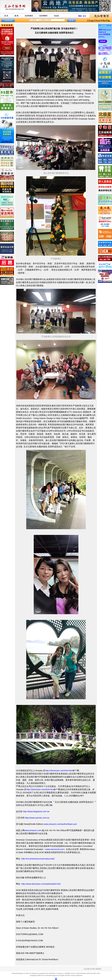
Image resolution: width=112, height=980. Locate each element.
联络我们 (99, 969)
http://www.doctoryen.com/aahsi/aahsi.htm (41, 884)
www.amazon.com (33, 830)
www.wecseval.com (55, 849)
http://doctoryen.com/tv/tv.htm (59, 771)
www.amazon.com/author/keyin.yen (60, 824)
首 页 (6, 16)
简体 (80, 16)
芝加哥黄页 (29, 16)
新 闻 (16, 16)
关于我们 (93, 969)
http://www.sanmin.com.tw (37, 818)
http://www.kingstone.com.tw (36, 811)
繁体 (84, 16)
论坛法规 (87, 969)
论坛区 (56, 16)
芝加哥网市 (43, 16)
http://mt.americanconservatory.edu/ (38, 859)
